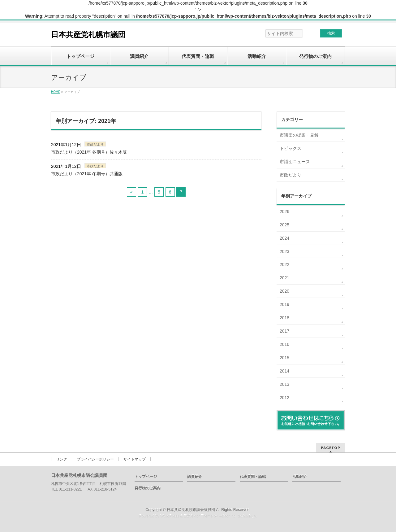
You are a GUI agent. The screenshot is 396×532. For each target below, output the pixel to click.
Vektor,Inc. (228, 516)
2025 (284, 225)
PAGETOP (331, 448)
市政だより (95, 144)
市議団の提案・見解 (299, 135)
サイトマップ (135, 459)
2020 (284, 291)
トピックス (291, 148)
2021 (284, 278)
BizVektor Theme (198, 516)
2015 (284, 358)
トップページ (146, 477)
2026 (284, 211)
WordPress (170, 516)
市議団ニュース (295, 162)
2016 (284, 344)
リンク (62, 459)
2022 (284, 264)
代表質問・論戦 (253, 477)
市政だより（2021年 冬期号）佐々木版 (89, 152)
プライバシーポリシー (95, 459)
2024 (284, 238)
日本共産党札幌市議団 (88, 35)
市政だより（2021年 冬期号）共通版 (87, 174)
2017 (284, 331)
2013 (284, 384)
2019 (284, 304)
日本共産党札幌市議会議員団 (191, 510)
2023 (284, 251)
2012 (284, 398)
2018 (284, 318)
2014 (284, 371)
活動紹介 (300, 477)
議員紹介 (195, 477)
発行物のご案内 (148, 488)
